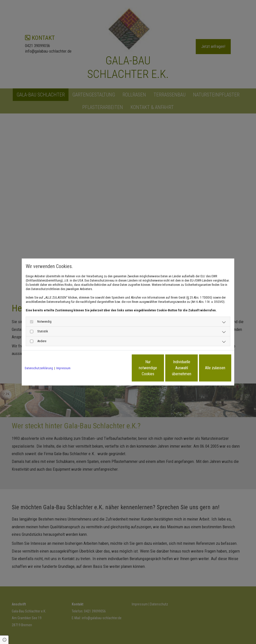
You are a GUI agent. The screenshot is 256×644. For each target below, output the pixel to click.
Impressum (63, 368)
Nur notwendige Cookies (113, 368)
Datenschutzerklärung (39, 368)
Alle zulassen (208, 368)
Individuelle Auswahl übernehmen (161, 368)
